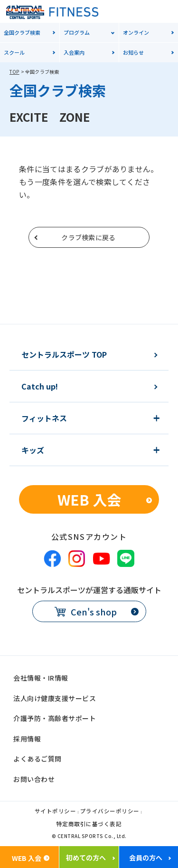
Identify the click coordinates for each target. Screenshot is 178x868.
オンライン (136, 32)
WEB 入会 (89, 499)
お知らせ (133, 52)
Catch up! (40, 386)
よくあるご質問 (37, 759)
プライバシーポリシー (110, 812)
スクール (14, 52)
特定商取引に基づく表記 (89, 824)
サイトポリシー (56, 812)
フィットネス (44, 418)
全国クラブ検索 (22, 32)
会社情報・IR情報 (41, 678)
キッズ (33, 450)
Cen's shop (94, 612)
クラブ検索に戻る (88, 237)
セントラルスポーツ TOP (64, 354)
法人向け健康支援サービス (55, 698)
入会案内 (74, 52)
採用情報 (27, 739)
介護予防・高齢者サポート (55, 718)
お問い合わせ (34, 779)
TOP (14, 72)
